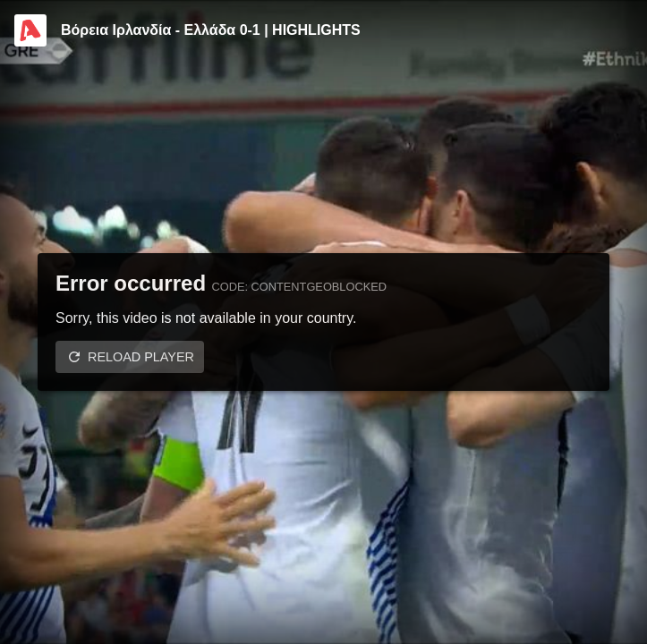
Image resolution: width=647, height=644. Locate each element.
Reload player (141, 357)
